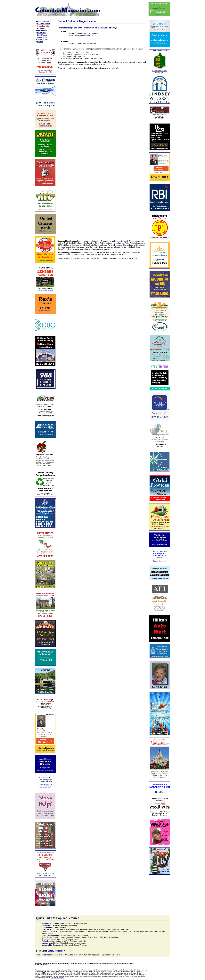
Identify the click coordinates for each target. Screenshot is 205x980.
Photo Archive (43, 37)
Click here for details (45, 126)
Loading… (102, 153)
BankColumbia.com (160, 71)
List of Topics (42, 35)
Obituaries (75, 245)
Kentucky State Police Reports (124, 243)
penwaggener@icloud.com (84, 35)
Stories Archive (43, 40)
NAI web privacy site (57, 978)
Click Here (160, 792)
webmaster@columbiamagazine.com (101, 970)
